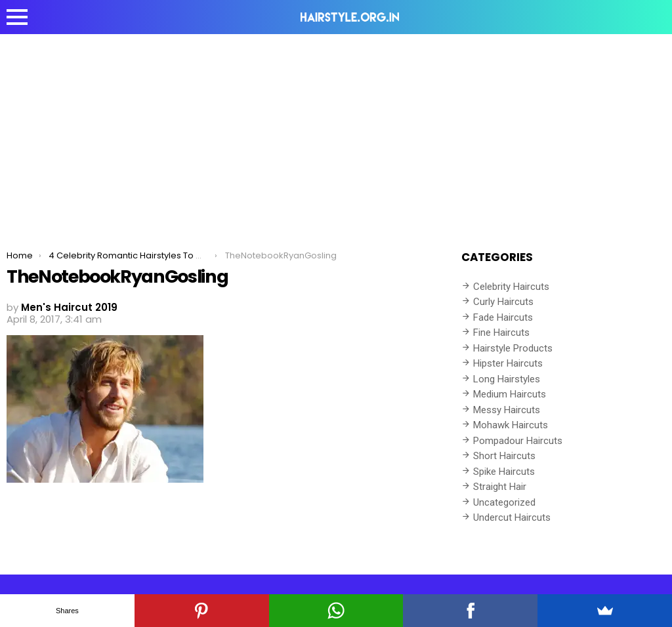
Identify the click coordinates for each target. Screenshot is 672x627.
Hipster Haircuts (508, 363)
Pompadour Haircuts (518, 441)
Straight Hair (500, 487)
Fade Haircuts (503, 317)
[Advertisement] (336, 132)
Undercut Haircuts (512, 517)
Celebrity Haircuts (511, 287)
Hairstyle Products (513, 348)
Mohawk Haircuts (511, 425)
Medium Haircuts (510, 394)
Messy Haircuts (507, 410)
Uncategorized (504, 502)
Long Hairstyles (507, 379)
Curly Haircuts (503, 302)
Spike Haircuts (504, 472)
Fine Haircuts (501, 333)
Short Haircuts (504, 456)
